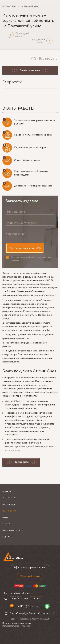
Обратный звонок (30, 576)
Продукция (9, 504)
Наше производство (14, 530)
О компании (9, 498)
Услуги (6, 524)
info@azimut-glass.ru (21, 593)
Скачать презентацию (32, 568)
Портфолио (9, 511)
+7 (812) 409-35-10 (29, 606)
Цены (5, 518)
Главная (7, 492)
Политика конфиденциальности (17, 623)
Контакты (8, 537)
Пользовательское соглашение (16, 626)
